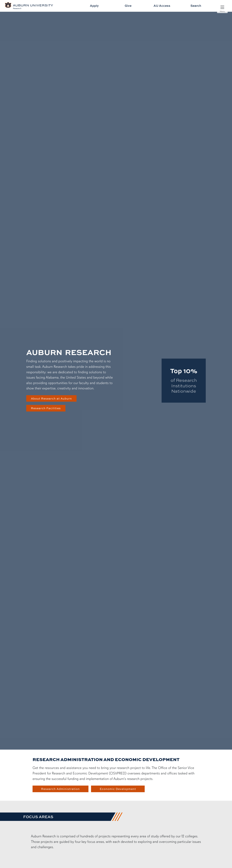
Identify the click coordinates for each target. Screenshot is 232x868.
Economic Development (118, 789)
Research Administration (60, 789)
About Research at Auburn (51, 398)
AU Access (162, 6)
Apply (94, 6)
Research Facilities (46, 408)
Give (128, 6)
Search (196, 6)
